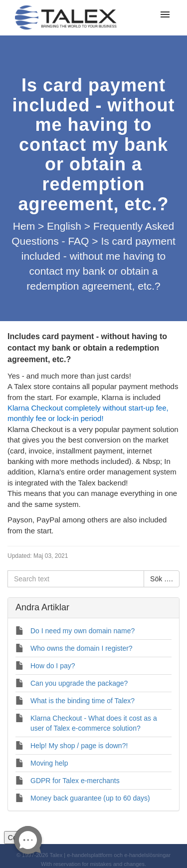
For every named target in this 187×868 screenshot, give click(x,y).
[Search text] (76, 579)
